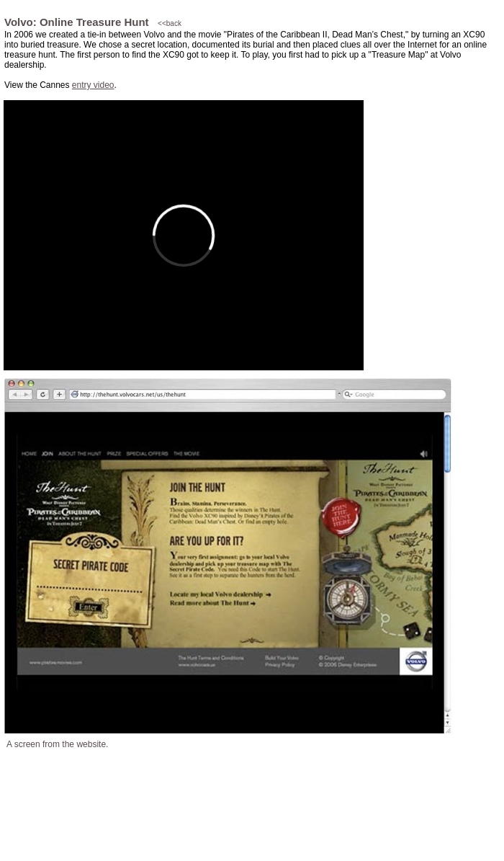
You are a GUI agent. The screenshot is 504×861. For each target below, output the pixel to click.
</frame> (184, 235)
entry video (93, 85)
